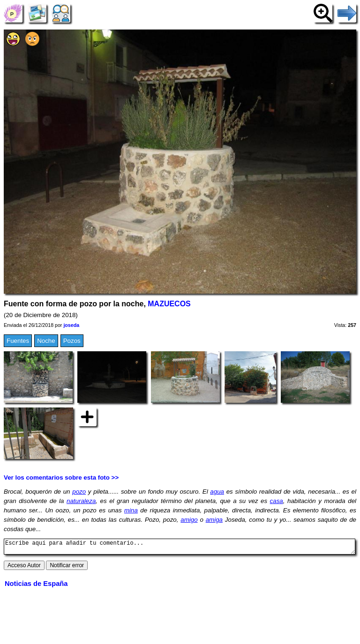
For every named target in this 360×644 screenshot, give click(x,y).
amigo (189, 520)
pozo (79, 492)
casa (277, 501)
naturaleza (81, 501)
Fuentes (18, 341)
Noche (46, 341)
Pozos (72, 341)
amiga (214, 520)
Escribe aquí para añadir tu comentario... (180, 548)
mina (131, 510)
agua (217, 492)
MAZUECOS (169, 304)
